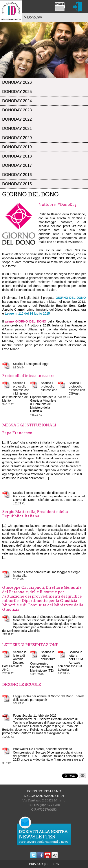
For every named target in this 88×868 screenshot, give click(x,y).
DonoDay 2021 (17, 129)
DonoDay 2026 (17, 82)
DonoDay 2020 (17, 138)
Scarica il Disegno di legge (31, 364)
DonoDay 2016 (17, 175)
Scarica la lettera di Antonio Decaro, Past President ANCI (14, 661)
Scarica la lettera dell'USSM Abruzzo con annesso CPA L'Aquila (70, 661)
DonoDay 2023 (17, 110)
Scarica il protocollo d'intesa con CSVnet (77, 388)
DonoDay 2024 (17, 101)
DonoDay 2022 (17, 119)
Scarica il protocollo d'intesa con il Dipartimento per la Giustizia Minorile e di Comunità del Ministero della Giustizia (44, 397)
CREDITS (52, 864)
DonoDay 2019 (17, 147)
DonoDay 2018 (17, 156)
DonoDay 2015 (17, 184)
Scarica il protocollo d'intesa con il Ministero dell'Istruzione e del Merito (16, 392)
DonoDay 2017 (17, 165)
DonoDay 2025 (17, 92)
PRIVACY (36, 864)
